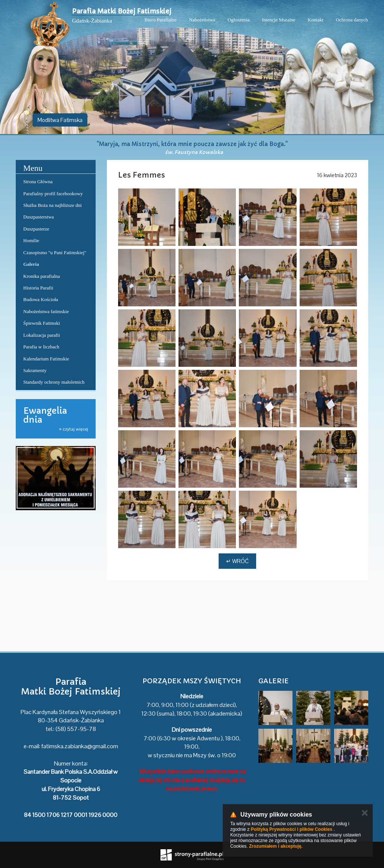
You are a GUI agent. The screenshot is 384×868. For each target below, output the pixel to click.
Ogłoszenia (238, 20)
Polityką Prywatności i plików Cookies (292, 829)
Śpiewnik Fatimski (42, 323)
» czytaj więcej (73, 429)
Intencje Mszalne (278, 20)
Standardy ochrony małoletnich (54, 382)
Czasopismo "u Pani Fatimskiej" (55, 252)
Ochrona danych (352, 20)
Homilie (31, 240)
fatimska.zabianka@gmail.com (80, 746)
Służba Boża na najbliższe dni (52, 205)
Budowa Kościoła (41, 299)
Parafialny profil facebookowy (53, 194)
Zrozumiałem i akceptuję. (276, 846)
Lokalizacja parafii (42, 335)
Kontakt (316, 20)
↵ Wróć (237, 561)
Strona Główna (38, 182)
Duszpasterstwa (39, 217)
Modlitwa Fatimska (60, 120)
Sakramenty (35, 370)
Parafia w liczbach (41, 347)
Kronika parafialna (42, 276)
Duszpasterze (36, 229)
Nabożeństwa (202, 20)
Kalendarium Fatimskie (46, 359)
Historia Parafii (38, 288)
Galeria (31, 264)
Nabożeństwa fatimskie (46, 311)
